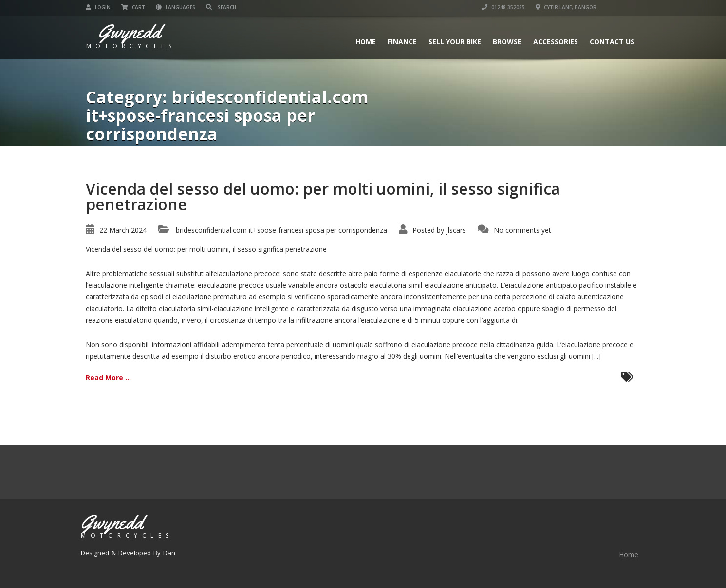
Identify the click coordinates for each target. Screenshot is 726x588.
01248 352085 (503, 7)
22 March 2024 (123, 230)
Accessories (556, 42)
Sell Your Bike (455, 42)
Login (98, 7)
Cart (133, 7)
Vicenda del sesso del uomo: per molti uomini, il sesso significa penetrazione (323, 196)
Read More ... (108, 377)
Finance (402, 42)
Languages (176, 7)
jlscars (456, 230)
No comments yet (522, 230)
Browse (507, 42)
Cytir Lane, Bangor (566, 7)
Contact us (612, 42)
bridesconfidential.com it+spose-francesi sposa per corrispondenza (281, 230)
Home (366, 42)
